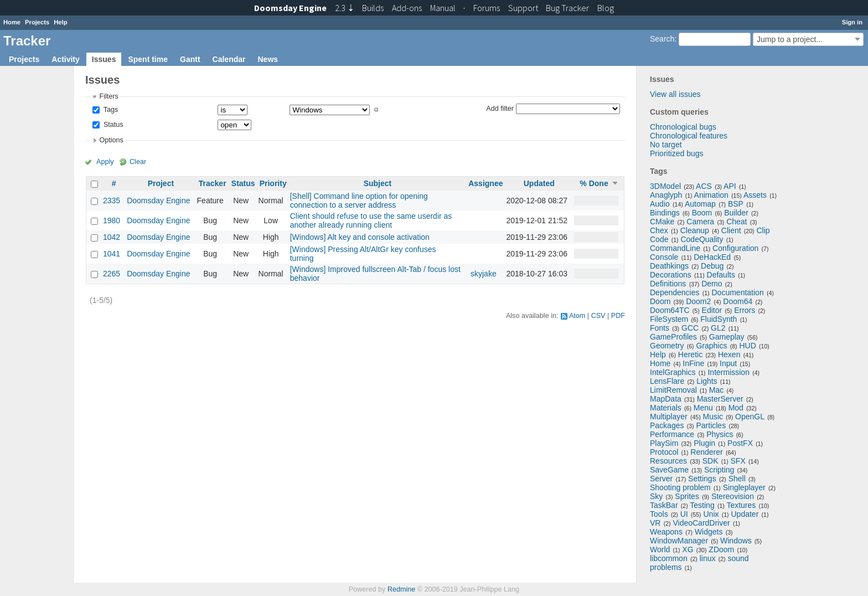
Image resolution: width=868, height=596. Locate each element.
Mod (736, 408)
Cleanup (695, 230)
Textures (741, 505)
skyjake (484, 274)
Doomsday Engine (158, 201)
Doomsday (290, 8)
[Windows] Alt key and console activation (360, 237)
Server (661, 479)
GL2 (718, 328)
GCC (690, 328)
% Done (594, 183)
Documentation (738, 292)
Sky (656, 496)
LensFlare (667, 381)
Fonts (660, 328)
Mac (716, 390)
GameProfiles (673, 337)
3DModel (665, 186)
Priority (273, 183)
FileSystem (669, 319)
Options (111, 140)
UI (684, 514)
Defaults (721, 275)
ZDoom (721, 549)
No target (666, 145)
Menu (703, 408)
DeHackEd (712, 257)
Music (713, 417)
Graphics (711, 346)
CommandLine (675, 248)
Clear (138, 162)
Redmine (401, 589)
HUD (747, 346)
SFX (738, 461)
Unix (711, 514)
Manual (443, 8)
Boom (702, 213)
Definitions (668, 284)
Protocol (664, 452)
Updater (745, 514)
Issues (104, 59)
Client (731, 230)
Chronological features (689, 136)
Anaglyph (666, 195)
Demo (712, 284)
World (660, 549)
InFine (693, 363)
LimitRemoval (673, 390)
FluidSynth (719, 319)
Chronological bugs (683, 127)
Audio (660, 204)
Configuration (735, 248)
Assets (755, 195)
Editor (712, 310)
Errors (745, 310)
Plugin (704, 443)
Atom (577, 316)
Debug (712, 266)
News (268, 59)
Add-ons (407, 8)
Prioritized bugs (677, 153)
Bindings (665, 213)
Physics (720, 434)
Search (662, 39)
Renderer (706, 452)
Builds (373, 8)
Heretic (690, 354)
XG (688, 549)
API (730, 186)
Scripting (719, 470)
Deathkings (669, 266)
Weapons (666, 532)
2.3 (345, 8)
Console (664, 257)
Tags (110, 110)
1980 (112, 220)
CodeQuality (702, 239)
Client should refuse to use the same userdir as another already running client (371, 220)
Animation (711, 195)
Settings (702, 479)
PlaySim (664, 443)
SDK (711, 461)
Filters (108, 96)
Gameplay (727, 337)
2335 (112, 201)
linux (708, 558)
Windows (736, 541)
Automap (700, 204)
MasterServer (720, 399)
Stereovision (733, 496)
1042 (112, 237)
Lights (707, 381)
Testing (702, 505)
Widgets (709, 532)
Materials (666, 408)
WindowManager (679, 541)
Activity (66, 59)
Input (728, 363)
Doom (660, 301)
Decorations (671, 275)
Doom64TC (670, 310)
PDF (618, 316)
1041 (112, 254)
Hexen (729, 354)
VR (655, 523)
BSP (736, 204)
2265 (112, 274)
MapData (666, 399)
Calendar (229, 59)
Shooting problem (680, 487)
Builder (736, 213)
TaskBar (664, 505)
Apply (105, 162)
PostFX (740, 443)
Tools (659, 514)
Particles (711, 425)
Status (112, 125)
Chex (659, 230)
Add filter (500, 108)
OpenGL (750, 417)
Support (523, 8)
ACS (704, 186)
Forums (487, 8)
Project (161, 183)
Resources (668, 461)
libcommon (669, 558)
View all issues (675, 94)
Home (12, 22)
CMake (662, 222)
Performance (672, 434)
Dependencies (675, 292)
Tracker (213, 183)
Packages (667, 425)
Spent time (148, 59)
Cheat (737, 222)
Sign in (852, 22)
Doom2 (698, 301)
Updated (539, 183)
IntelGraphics (673, 372)
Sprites (687, 496)
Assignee (485, 183)
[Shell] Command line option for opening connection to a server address (359, 201)
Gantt (190, 59)
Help (60, 22)
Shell (737, 479)
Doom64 (738, 301)
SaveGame (669, 470)
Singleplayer (744, 487)
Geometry (667, 346)
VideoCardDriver (701, 523)
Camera (700, 222)
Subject (378, 183)
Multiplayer (669, 417)
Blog (606, 8)
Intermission (728, 372)
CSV (598, 316)
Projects (37, 22)
